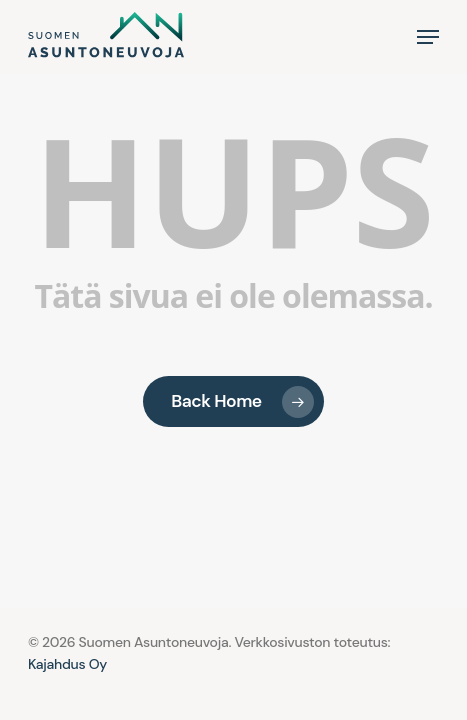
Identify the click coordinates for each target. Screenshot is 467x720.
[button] (428, 37)
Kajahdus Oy (67, 664)
